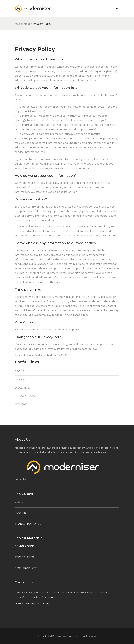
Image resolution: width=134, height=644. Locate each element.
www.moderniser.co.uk (67, 636)
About (19, 371)
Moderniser (23, 24)
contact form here (59, 597)
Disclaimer (23, 388)
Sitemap (21, 404)
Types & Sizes (24, 557)
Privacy (19, 603)
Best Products (26, 568)
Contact (21, 380)
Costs (19, 502)
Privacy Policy (26, 396)
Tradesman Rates (28, 524)
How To (20, 513)
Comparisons (25, 546)
